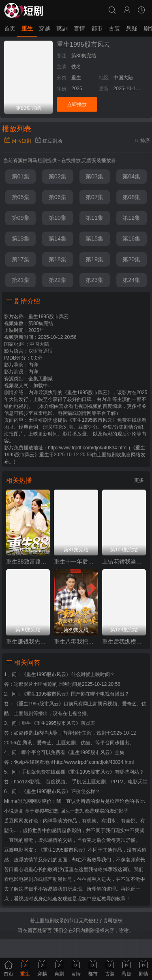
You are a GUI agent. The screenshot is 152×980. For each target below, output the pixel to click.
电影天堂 (138, 782)
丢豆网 (11, 821)
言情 (79, 28)
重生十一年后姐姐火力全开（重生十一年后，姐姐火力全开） (76, 562)
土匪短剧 (107, 455)
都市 (97, 28)
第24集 (131, 280)
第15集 (94, 238)
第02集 (58, 176)
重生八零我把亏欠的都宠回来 (76, 642)
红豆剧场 (48, 141)
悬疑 (132, 28)
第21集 (21, 280)
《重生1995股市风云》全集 (95, 752)
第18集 (58, 259)
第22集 (58, 280)
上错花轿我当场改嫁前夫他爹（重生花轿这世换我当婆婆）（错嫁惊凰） (124, 562)
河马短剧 (18, 141)
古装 (114, 28)
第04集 (131, 176)
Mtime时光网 (18, 801)
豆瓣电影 (14, 850)
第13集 (21, 238)
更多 (139, 480)
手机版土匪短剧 (89, 782)
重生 (27, 28)
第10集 (58, 218)
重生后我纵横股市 (124, 642)
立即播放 (77, 104)
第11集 (94, 218)
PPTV (117, 782)
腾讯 (27, 743)
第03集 (94, 176)
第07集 (94, 197)
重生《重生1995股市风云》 (51, 723)
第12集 (131, 218)
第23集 (94, 280)
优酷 (86, 743)
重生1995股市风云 (83, 44)
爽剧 (62, 28)
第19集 (94, 259)
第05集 (21, 197)
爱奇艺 (44, 743)
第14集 (58, 238)
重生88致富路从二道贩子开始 (28, 562)
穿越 (45, 28)
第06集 (58, 197)
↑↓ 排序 (142, 141)
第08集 (131, 197)
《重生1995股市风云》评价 (51, 791)
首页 (10, 28)
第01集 (21, 176)
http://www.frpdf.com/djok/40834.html (94, 762)
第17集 (21, 259)
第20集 (131, 259)
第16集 (131, 238)
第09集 (21, 218)
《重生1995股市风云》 (46, 674)
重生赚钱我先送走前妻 (28, 642)
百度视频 (56, 782)
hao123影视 (27, 782)
